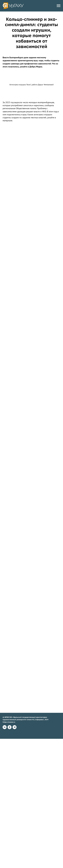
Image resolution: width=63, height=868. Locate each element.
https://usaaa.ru (9, 722)
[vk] (5, 727)
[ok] (10, 727)
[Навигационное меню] (59, 6)
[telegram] (15, 727)
